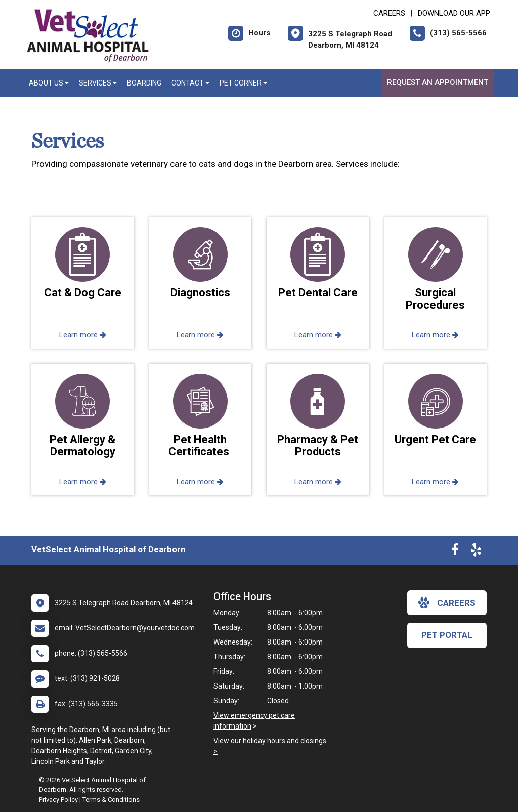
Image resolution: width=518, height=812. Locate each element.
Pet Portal (447, 635)
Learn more (83, 335)
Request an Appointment (438, 82)
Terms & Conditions (111, 800)
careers (447, 603)
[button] (83, 283)
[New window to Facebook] (455, 552)
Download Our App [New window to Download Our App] (454, 13)
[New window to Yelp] (476, 552)
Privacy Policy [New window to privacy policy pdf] (58, 800)
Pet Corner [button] (243, 83)
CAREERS (389, 13)
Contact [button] (190, 83)
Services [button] (98, 83)
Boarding (144, 83)
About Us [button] (49, 83)
